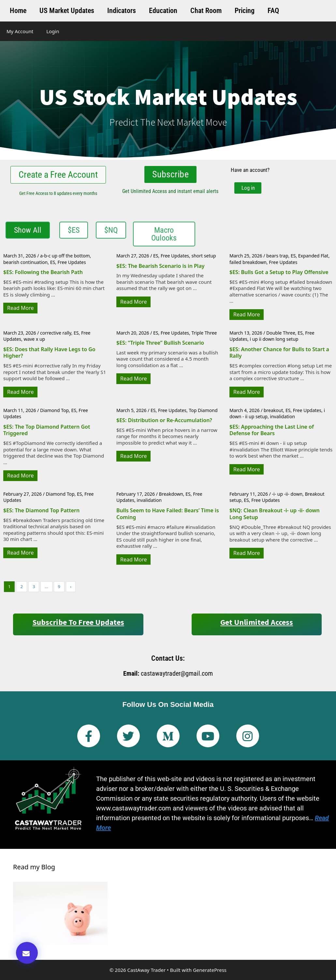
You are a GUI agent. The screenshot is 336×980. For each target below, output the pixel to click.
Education (163, 11)
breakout (273, 410)
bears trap (277, 256)
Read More (20, 308)
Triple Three (204, 333)
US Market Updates (67, 11)
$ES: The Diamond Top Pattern (41, 510)
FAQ (273, 11)
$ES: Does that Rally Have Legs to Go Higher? (49, 353)
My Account (20, 31)
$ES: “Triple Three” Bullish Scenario (160, 343)
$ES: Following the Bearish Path (43, 272)
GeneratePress (210, 970)
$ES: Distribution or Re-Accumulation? (164, 420)
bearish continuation (25, 262)
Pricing (245, 11)
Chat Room (206, 11)
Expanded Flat (313, 256)
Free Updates (72, 262)
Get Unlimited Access (257, 622)
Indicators (122, 11)
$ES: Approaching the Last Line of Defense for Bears (272, 430)
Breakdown (171, 494)
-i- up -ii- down (287, 494)
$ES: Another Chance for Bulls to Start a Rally (279, 353)
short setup (204, 256)
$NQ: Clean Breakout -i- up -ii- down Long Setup (275, 514)
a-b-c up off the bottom (65, 256)
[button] (27, 953)
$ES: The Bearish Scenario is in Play (161, 266)
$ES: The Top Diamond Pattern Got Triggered (47, 430)
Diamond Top (54, 410)
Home (18, 11)
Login (53, 31)
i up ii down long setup (274, 339)
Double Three (281, 333)
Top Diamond (203, 410)
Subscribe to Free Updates (78, 622)
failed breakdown (248, 262)
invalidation (282, 416)
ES (53, 262)
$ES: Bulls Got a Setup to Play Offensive (279, 272)
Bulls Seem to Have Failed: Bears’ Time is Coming (168, 514)
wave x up (34, 339)
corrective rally (56, 333)
